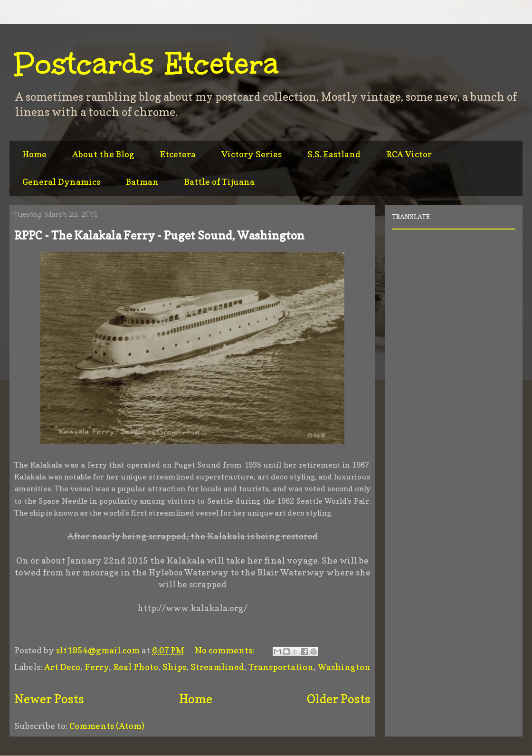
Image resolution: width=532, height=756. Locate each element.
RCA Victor (409, 154)
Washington (344, 667)
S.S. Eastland (334, 154)
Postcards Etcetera (147, 64)
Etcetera (178, 154)
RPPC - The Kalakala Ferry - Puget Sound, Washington (159, 235)
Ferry (97, 667)
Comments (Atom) (107, 726)
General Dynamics (61, 182)
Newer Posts (49, 699)
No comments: (225, 650)
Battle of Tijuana (219, 182)
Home (34, 154)
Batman (142, 182)
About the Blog (103, 154)
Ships (174, 667)
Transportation (281, 667)
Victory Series (252, 154)
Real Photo (136, 667)
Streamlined (217, 667)
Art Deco (62, 667)
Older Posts (339, 699)
